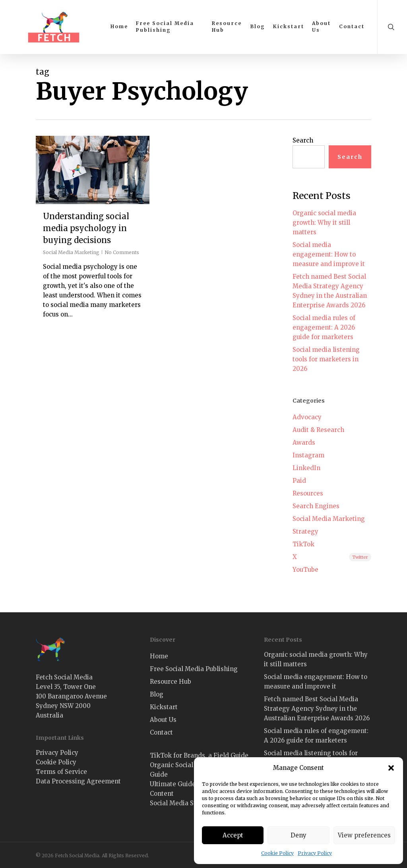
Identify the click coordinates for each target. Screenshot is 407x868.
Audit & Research (318, 430)
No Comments (122, 252)
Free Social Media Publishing (194, 669)
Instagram (308, 455)
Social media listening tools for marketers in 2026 (326, 359)
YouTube (305, 570)
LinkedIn (306, 468)
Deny (298, 835)
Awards (304, 443)
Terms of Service (61, 772)
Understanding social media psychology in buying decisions (86, 228)
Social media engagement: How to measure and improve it (329, 254)
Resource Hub (171, 682)
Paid (299, 481)
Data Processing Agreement (78, 781)
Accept (233, 835)
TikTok (303, 544)
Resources (308, 493)
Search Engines (316, 506)
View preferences (364, 835)
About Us (163, 720)
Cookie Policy (277, 853)
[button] (391, 768)
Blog (157, 694)
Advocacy (307, 417)
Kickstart (164, 707)
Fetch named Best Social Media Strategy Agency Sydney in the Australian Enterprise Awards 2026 (330, 291)
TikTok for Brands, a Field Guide (199, 755)
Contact (161, 732)
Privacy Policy (315, 853)
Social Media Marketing (71, 252)
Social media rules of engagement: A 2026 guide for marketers (324, 327)
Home (159, 656)
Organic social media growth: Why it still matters (324, 223)
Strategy (305, 531)
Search (303, 140)
